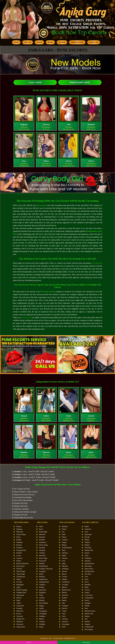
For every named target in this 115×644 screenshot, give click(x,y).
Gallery (28, 42)
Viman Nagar (21, 574)
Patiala (41, 627)
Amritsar (42, 622)
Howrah (64, 571)
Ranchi (64, 574)
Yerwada (19, 582)
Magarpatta (20, 585)
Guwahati (65, 585)
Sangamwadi (43, 579)
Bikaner (64, 592)
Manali (64, 537)
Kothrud (19, 553)
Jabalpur (65, 579)
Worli (64, 627)
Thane (41, 595)
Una (63, 532)
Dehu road (20, 611)
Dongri (87, 592)
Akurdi (19, 603)
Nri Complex (89, 629)
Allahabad (65, 569)
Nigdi (18, 600)
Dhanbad (65, 566)
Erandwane (43, 542)
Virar (86, 577)
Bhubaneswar (66, 590)
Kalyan (87, 553)
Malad (87, 526)
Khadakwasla (43, 566)
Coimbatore (66, 582)
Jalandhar (42, 624)
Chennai (42, 598)
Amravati (65, 595)
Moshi (41, 574)
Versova (87, 590)
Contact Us (94, 42)
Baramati (42, 537)
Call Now (35, 82)
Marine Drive (89, 569)
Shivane (19, 598)
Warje (41, 526)
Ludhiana (42, 616)
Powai (87, 582)
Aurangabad (43, 611)
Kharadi (19, 545)
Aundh (39, 42)
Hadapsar (19, 529)
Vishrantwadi (21, 577)
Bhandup (88, 585)
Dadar (87, 587)
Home (16, 42)
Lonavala (19, 558)
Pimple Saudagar (22, 590)
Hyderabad (43, 590)
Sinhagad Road (44, 582)
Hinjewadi (20, 532)
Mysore (64, 587)
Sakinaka (88, 561)
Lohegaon (42, 571)
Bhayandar (88, 534)
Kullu (64, 534)
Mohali (41, 619)
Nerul (64, 616)
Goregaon (65, 606)
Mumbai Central (90, 611)
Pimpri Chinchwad (22, 563)
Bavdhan (42, 540)
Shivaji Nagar (21, 571)
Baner (50, 42)
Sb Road (19, 569)
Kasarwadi (43, 561)
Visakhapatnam (67, 548)
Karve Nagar (43, 558)
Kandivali (88, 529)
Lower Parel (89, 595)
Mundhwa (20, 622)
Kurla (86, 579)
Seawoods (88, 548)
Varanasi (65, 558)
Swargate (19, 608)
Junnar (18, 587)
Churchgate (66, 624)
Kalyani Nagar (21, 534)
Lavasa (19, 555)
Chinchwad (20, 606)
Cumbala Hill (89, 627)
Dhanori (62, 42)
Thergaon (42, 585)
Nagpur (42, 606)
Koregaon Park (21, 550)
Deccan (19, 614)
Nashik (41, 608)
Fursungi (42, 548)
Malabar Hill (89, 550)
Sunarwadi (20, 624)
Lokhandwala (89, 598)
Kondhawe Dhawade (46, 569)
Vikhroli (87, 542)
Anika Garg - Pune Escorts (57, 50)
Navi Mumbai (44, 603)
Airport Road (21, 627)
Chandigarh (43, 614)
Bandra (64, 600)
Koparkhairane (89, 563)
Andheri (65, 598)
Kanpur (64, 542)
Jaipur (64, 563)
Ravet (41, 529)
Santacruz (65, 622)
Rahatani (42, 577)
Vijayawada (20, 595)
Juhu (63, 603)
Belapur (87, 545)
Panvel (87, 600)
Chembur (65, 619)
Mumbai (42, 600)
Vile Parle (88, 574)
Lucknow (65, 540)
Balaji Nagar (43, 532)
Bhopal (64, 545)
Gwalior (65, 577)
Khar (86, 608)
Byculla (87, 537)
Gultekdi (42, 553)
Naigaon (87, 624)
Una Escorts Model (58, 638)
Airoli (87, 555)
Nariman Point (89, 571)
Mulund (87, 622)
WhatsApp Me (86, 642)
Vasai (86, 532)
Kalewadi (42, 555)
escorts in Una (26, 317)
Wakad (19, 579)
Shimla (64, 529)
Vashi (64, 614)
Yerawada (20, 616)
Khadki (19, 540)
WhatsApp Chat (80, 82)
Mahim (87, 540)
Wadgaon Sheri (21, 592)
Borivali (65, 608)
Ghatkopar (88, 558)
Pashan (19, 561)
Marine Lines (89, 614)
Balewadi (42, 534)
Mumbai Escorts (77, 42)
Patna (64, 550)
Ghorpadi (42, 550)
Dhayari (19, 526)
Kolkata (42, 587)
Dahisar (87, 616)
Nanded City (20, 619)
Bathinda (65, 526)
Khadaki (42, 563)
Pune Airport (20, 566)
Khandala (19, 542)
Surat (64, 561)
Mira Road (88, 566)
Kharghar (88, 603)
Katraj (18, 537)
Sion (86, 619)
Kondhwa (19, 548)
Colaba (64, 611)
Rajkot (64, 555)
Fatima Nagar (43, 545)
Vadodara (65, 553)
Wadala (87, 606)
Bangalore (42, 592)
